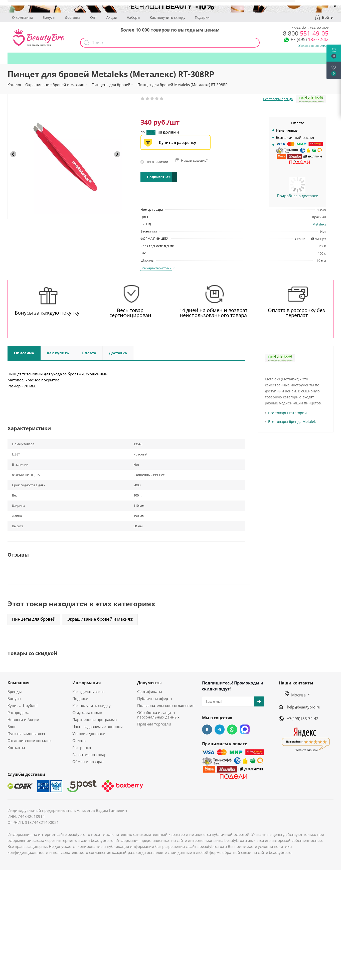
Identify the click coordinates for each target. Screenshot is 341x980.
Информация (87, 683)
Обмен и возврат (88, 762)
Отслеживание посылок (30, 741)
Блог (12, 726)
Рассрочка (82, 748)
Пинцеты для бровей (34, 619)
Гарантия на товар (89, 755)
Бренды (15, 691)
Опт (94, 17)
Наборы (133, 17)
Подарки (202, 17)
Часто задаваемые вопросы (98, 726)
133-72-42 (309, 39)
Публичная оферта (154, 698)
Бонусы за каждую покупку (47, 313)
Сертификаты (150, 691)
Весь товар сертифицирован (130, 313)
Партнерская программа (95, 719)
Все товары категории (287, 413)
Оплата (79, 741)
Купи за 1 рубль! (23, 705)
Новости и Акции (23, 719)
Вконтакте (207, 729)
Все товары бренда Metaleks (293, 422)
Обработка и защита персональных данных (158, 715)
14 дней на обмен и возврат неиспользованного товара (213, 313)
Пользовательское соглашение (166, 705)
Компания (18, 683)
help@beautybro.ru (304, 707)
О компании (23, 17)
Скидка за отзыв (87, 712)
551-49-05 (306, 33)
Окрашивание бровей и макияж (100, 619)
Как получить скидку (167, 17)
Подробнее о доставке (297, 196)
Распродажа (18, 712)
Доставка (73, 17)
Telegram (220, 729)
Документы (149, 683)
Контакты (16, 748)
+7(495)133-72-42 (303, 718)
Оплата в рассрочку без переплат (296, 313)
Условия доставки (89, 733)
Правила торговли (154, 724)
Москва (295, 695)
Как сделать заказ (88, 691)
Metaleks (319, 224)
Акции (112, 17)
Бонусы (49, 17)
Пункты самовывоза (26, 733)
